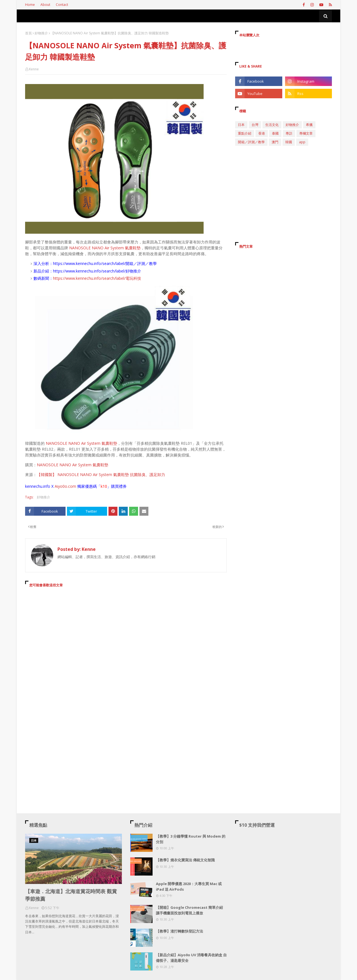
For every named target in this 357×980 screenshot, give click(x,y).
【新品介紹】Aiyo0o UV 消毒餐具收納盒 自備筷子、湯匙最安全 (191, 958)
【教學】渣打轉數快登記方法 (179, 931)
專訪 (289, 133)
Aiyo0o (61, 486)
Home (30, 5)
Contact (62, 5)
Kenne (34, 69)
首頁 (28, 33)
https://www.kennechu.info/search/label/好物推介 (97, 271)
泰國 (275, 133)
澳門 (275, 142)
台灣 (255, 125)
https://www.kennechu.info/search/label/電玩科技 (97, 278)
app (302, 142)
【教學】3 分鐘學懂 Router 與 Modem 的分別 (191, 839)
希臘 (309, 125)
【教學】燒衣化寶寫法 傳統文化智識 (185, 860)
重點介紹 (245, 133)
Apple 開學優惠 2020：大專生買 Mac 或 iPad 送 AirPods (189, 886)
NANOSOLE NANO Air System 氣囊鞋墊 (105, 248)
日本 (241, 125)
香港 (262, 133)
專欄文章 (306, 133)
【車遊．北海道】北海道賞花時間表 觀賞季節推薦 (71, 895)
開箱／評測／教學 (251, 142)
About (45, 5)
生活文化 (272, 125)
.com (72, 486)
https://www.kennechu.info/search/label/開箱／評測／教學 (105, 263)
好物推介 (41, 33)
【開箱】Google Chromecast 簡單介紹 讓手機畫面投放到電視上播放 (189, 910)
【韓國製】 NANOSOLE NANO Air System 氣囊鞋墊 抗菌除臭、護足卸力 (101, 475)
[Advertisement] (126, 643)
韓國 (289, 142)
